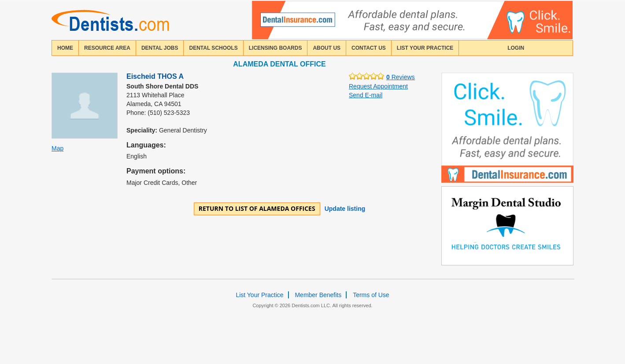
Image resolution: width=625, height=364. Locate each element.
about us (327, 48)
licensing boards (276, 48)
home (65, 48)
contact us (369, 48)
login (516, 48)
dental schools (213, 48)
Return (257, 208)
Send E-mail (366, 95)
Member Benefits (318, 295)
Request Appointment (378, 86)
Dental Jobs (160, 48)
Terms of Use (371, 295)
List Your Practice (425, 48)
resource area (107, 48)
